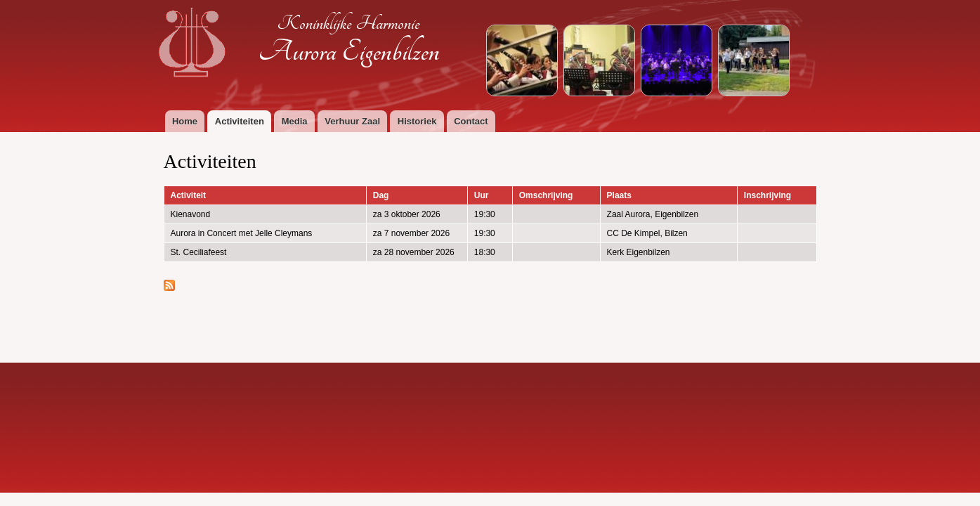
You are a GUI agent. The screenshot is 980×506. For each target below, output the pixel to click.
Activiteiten (240, 121)
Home (185, 121)
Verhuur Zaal (352, 121)
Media (295, 121)
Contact (471, 121)
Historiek (417, 121)
